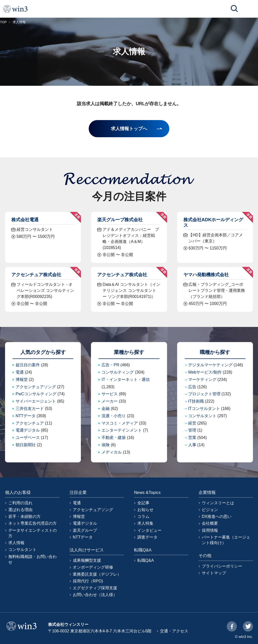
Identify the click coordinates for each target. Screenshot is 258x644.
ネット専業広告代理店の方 (33, 523)
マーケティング (202, 380)
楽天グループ (85, 530)
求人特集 (145, 523)
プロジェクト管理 (204, 394)
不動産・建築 (114, 438)
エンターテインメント (122, 430)
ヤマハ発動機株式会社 (206, 275)
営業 (192, 438)
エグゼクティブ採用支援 (95, 588)
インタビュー (149, 530)
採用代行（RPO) (88, 581)
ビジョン (210, 510)
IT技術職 (196, 401)
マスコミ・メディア (120, 423)
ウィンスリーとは (218, 503)
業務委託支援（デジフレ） (97, 574)
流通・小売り (114, 416)
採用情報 (210, 530)
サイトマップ (214, 573)
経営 (192, 423)
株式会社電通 (25, 220)
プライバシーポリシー (222, 566)
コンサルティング (118, 372)
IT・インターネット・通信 (125, 380)
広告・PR (110, 365)
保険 (106, 445)
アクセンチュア (30, 423)
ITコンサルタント (204, 409)
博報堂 (22, 380)
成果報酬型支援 (87, 560)
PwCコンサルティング (36, 394)
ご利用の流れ (20, 503)
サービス (110, 394)
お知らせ (145, 510)
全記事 (143, 503)
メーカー (110, 401)
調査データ (147, 537)
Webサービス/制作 (205, 372)
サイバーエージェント (36, 401)
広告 (192, 387)
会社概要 (210, 523)
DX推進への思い (217, 516)
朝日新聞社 (26, 445)
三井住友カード (30, 409)
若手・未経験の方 (24, 516)
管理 (192, 430)
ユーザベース (28, 438)
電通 (20, 372)
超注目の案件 (28, 365)
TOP (3, 22)
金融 (106, 409)
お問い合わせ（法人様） (95, 595)
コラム (143, 516)
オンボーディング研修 (93, 567)
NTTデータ (26, 416)
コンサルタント (202, 416)
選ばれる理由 (20, 510)
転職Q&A (146, 560)
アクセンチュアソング (36, 387)
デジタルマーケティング (210, 365)
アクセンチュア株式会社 (36, 275)
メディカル (112, 452)
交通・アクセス (174, 631)
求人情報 (16, 543)
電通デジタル (28, 430)
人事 (192, 445)
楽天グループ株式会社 (120, 220)
